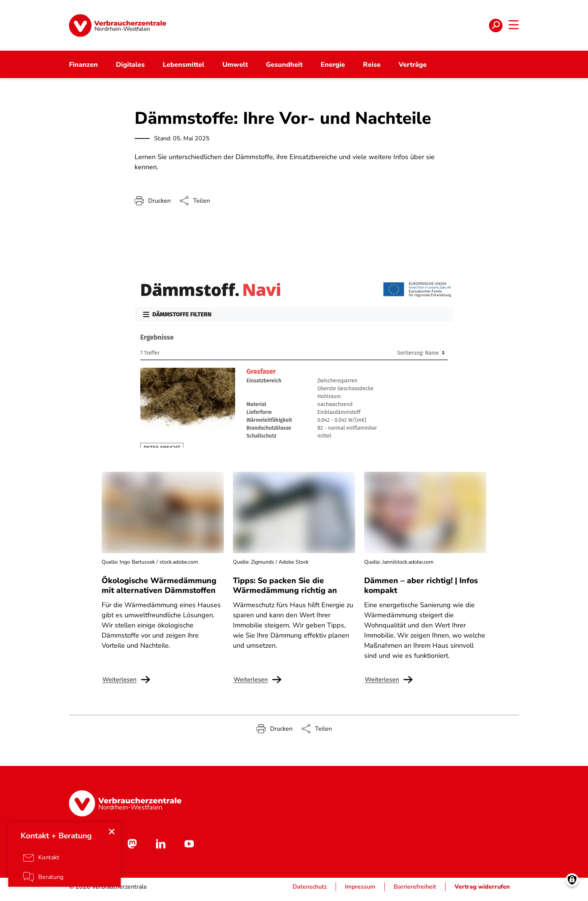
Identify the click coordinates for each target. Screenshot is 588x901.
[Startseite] (118, 28)
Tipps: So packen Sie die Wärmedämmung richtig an (285, 591)
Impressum (360, 892)
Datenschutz (310, 892)
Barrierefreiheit (415, 892)
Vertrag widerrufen (482, 892)
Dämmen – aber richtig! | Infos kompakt (421, 591)
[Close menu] (112, 835)
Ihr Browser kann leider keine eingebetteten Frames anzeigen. (294, 364)
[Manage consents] (572, 885)
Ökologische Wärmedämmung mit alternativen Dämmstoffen (159, 591)
